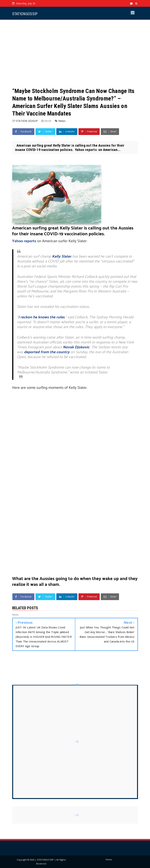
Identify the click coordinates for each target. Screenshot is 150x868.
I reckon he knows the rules (41, 317)
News (62, 121)
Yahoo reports (24, 241)
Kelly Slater (62, 257)
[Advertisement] (75, 53)
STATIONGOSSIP (25, 14)
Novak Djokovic (76, 347)
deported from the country (47, 352)
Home (109, 859)
